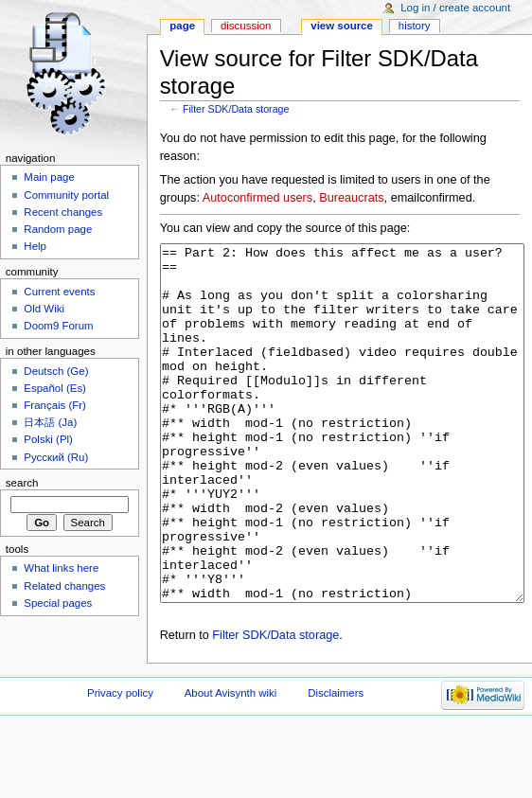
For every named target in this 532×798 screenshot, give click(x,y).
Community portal (66, 195)
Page (182, 26)
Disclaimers (336, 764)
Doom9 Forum (58, 326)
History (415, 26)
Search (22, 483)
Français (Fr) (55, 405)
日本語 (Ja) (50, 422)
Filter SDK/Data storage (236, 109)
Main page (49, 177)
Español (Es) (55, 388)
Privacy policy (120, 764)
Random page (58, 229)
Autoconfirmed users (257, 198)
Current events (59, 292)
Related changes (64, 586)
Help (35, 246)
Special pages (58, 603)
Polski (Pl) (48, 439)
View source (342, 26)
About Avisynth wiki (231, 764)
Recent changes (63, 212)
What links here (61, 568)
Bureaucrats (351, 198)
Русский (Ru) (56, 457)
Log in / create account (455, 8)
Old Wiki (44, 309)
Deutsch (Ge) (56, 371)
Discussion (246, 26)
